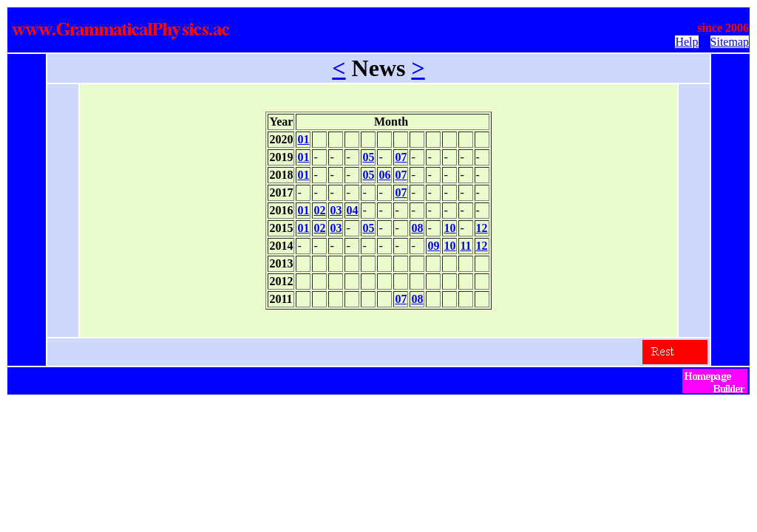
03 (336, 210)
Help (686, 42)
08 (417, 228)
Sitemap (730, 42)
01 (303, 139)
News (379, 68)
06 (384, 175)
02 (319, 210)
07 (401, 157)
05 (368, 157)
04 (352, 210)
